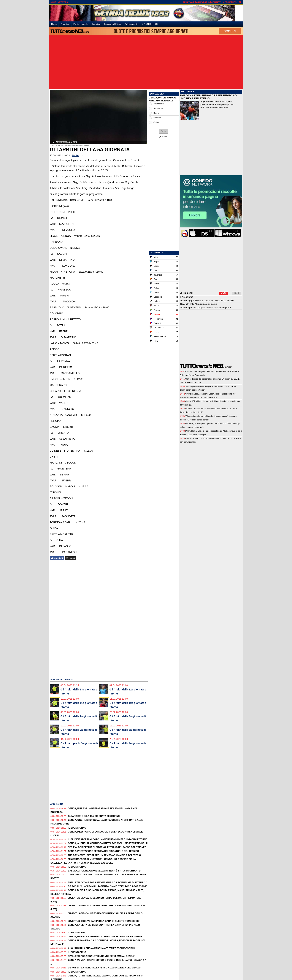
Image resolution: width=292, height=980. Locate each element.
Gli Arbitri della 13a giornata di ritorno (94, 816)
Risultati (164, 136)
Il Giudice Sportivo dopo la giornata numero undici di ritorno (108, 839)
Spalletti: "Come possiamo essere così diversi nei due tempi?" (107, 882)
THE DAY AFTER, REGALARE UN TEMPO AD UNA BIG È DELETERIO (208, 97)
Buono (156, 113)
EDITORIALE (187, 92)
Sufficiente (158, 108)
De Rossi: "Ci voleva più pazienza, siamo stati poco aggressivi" (107, 886)
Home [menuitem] (54, 24)
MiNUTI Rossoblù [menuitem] (150, 24)
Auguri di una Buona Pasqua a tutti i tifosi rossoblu (101, 948)
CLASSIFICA (156, 253)
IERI (237, 293)
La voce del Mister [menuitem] (113, 24)
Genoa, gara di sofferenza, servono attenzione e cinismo (105, 937)
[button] (164, 131)
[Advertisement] (146, 62)
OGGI (224, 293)
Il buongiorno (77, 828)
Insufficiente (159, 104)
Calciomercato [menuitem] (131, 24)
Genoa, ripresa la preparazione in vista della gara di (206, 308)
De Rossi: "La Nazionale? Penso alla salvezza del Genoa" (104, 968)
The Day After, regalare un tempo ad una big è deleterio (104, 855)
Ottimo (156, 122)
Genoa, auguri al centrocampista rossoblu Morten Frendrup (108, 843)
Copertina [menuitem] (65, 24)
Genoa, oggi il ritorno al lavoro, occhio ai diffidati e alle (207, 301)
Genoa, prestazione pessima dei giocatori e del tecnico (103, 851)
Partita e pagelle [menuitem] (81, 24)
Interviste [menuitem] (96, 24)
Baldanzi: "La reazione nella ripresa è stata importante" (105, 871)
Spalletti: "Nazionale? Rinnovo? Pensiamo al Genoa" (102, 956)
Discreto (157, 118)
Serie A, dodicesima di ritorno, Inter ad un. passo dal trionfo (107, 847)
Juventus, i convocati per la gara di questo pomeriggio (104, 921)
